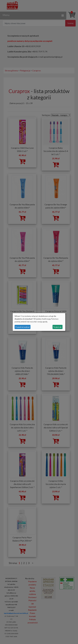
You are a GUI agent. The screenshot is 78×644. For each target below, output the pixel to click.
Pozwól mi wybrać (23, 327)
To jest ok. (57, 327)
